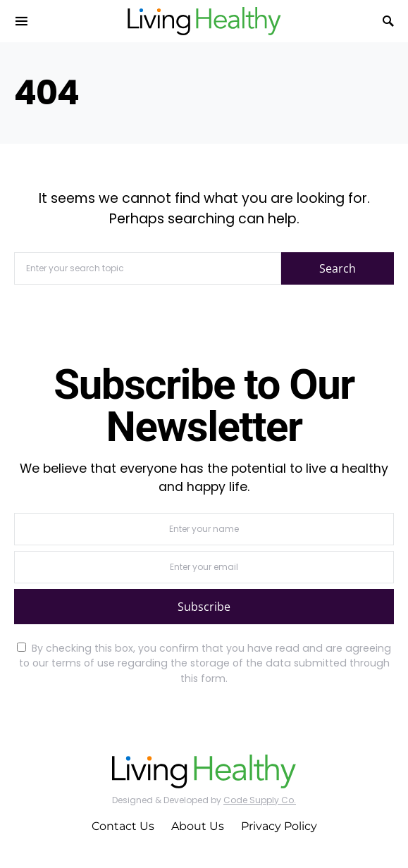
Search (338, 268)
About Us (198, 826)
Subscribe (204, 607)
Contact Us (123, 826)
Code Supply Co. (260, 800)
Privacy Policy (279, 826)
